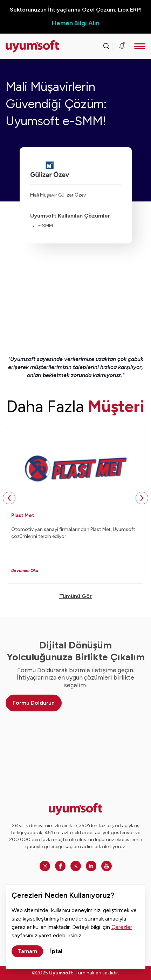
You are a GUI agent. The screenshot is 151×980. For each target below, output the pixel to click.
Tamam (27, 951)
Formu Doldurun (34, 703)
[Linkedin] (91, 866)
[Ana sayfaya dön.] (23, 46)
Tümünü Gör (75, 596)
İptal (56, 951)
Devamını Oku (25, 570)
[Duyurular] (122, 46)
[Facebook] (60, 866)
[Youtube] (107, 866)
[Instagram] (45, 866)
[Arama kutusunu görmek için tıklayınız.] (106, 46)
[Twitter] (76, 866)
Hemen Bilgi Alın (76, 23)
